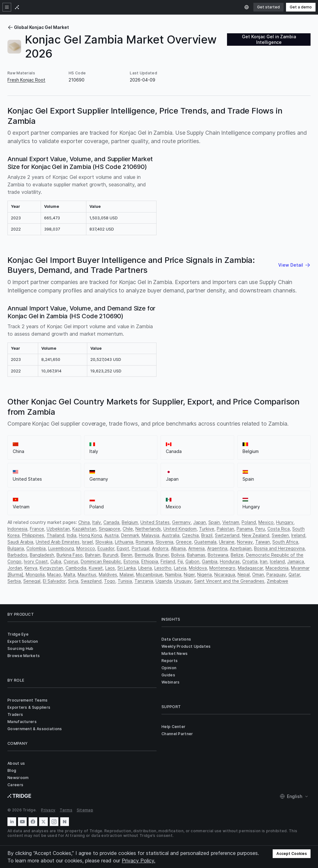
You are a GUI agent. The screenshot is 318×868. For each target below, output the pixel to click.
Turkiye (207, 529)
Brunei (162, 555)
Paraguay (276, 574)
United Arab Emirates (58, 542)
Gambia (210, 561)
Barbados (17, 555)
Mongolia (35, 574)
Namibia (173, 574)
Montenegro (222, 568)
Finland (168, 561)
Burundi (111, 555)
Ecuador (106, 548)
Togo (110, 581)
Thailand (55, 535)
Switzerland (227, 535)
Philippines (33, 535)
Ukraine (227, 542)
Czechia (190, 535)
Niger (189, 574)
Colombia (36, 548)
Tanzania (144, 581)
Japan (200, 522)
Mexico (266, 522)
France (37, 529)
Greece (184, 542)
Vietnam (231, 522)
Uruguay (183, 581)
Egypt (123, 548)
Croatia (250, 561)
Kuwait (96, 568)
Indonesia (17, 529)
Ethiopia (150, 561)
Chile (128, 529)
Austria (111, 535)
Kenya (31, 568)
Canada (111, 522)
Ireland (298, 535)
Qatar (294, 574)
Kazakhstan (84, 529)
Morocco (86, 548)
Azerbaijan (241, 548)
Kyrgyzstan (51, 568)
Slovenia (164, 542)
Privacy (48, 810)
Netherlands (148, 529)
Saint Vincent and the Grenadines (229, 581)
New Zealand (256, 535)
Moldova (198, 568)
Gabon (192, 561)
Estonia (131, 561)
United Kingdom (180, 529)
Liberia (145, 568)
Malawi (127, 574)
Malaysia (150, 535)
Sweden (280, 535)
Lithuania (124, 542)
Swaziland (91, 581)
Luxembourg (61, 548)
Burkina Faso (70, 555)
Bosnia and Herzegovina (279, 548)
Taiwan (263, 542)
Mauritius (87, 574)
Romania (144, 542)
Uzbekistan (58, 529)
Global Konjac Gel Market (38, 27)
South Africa (285, 542)
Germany (181, 522)
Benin (127, 555)
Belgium (130, 522)
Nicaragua (225, 574)
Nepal (244, 574)
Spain (214, 522)
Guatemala (205, 542)
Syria (73, 581)
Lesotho (163, 568)
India (72, 535)
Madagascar (250, 568)
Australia (171, 535)
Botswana (218, 555)
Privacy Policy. (139, 861)
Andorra (160, 548)
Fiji (180, 561)
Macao (54, 574)
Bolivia (178, 555)
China (84, 522)
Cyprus (71, 561)
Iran (264, 561)
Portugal (141, 548)
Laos (110, 568)
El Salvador (54, 581)
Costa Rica (279, 529)
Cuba (56, 561)
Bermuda (144, 555)
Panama (245, 529)
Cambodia (76, 568)
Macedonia (277, 568)
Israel (87, 542)
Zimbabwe (277, 581)
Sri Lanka (127, 568)
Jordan (15, 568)
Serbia (14, 581)
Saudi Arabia (20, 542)
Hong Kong (90, 535)
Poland (249, 522)
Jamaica (296, 561)
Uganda (164, 581)
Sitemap (85, 810)
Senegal (32, 581)
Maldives (108, 574)
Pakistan (225, 529)
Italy (97, 522)
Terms (66, 810)
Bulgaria (16, 548)
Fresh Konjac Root (26, 80)
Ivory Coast (36, 561)
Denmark (130, 535)
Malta (69, 574)
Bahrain (93, 555)
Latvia (180, 568)
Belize (237, 555)
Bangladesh (42, 555)
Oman (258, 574)
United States (155, 522)
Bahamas (196, 555)
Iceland (277, 561)
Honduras (230, 561)
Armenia (196, 548)
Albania (178, 548)
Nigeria (204, 574)
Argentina (217, 548)
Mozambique (149, 574)
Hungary (285, 522)
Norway (245, 542)
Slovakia (104, 542)
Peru (260, 529)
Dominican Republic (101, 561)
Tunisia (125, 581)
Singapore (109, 529)
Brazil (207, 535)
